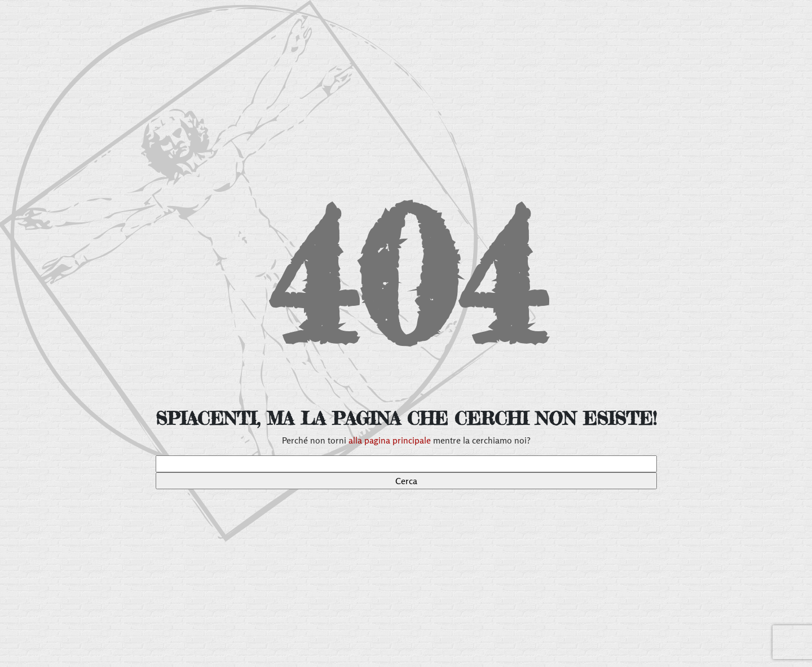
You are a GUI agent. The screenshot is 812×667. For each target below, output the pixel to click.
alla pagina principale (390, 440)
